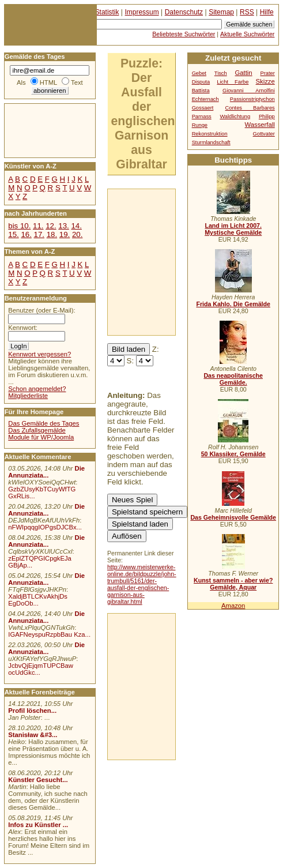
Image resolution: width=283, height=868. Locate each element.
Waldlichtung (235, 117)
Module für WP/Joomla (41, 437)
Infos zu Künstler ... (38, 825)
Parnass (202, 117)
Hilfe (267, 12)
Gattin (244, 73)
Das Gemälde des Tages (44, 423)
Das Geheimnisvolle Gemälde (233, 517)
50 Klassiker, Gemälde (233, 454)
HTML (48, 82)
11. (38, 226)
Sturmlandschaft (211, 142)
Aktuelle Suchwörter (247, 34)
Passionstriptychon (252, 99)
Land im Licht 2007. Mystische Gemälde (233, 229)
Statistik (107, 12)
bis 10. (19, 226)
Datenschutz (184, 12)
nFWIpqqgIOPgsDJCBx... (45, 527)
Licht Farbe (233, 82)
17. (39, 234)
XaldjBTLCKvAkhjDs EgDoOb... (38, 600)
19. (65, 234)
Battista (201, 91)
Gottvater (264, 134)
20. (77, 234)
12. (51, 226)
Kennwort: (23, 328)
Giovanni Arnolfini (249, 91)
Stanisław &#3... (33, 735)
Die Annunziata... (46, 472)
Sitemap (221, 12)
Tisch (221, 73)
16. (26, 234)
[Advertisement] (39, 130)
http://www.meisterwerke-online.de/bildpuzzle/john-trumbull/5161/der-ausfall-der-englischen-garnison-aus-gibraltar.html (142, 584)
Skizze (265, 81)
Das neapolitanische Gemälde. (233, 379)
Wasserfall (260, 125)
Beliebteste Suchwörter (184, 34)
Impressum (142, 12)
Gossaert (203, 108)
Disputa (201, 82)
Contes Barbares (250, 108)
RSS (247, 12)
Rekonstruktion (210, 134)
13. (63, 226)
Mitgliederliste (28, 396)
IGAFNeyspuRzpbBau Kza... (49, 634)
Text (77, 82)
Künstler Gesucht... (38, 780)
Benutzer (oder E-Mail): (41, 310)
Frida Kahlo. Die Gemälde (233, 304)
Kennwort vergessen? (39, 354)
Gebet (199, 73)
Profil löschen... (32, 711)
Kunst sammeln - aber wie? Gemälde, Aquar (233, 584)
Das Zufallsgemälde (37, 430)
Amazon (233, 606)
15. (13, 234)
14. (76, 226)
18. (52, 234)
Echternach (205, 99)
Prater (267, 73)
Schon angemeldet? (37, 389)
